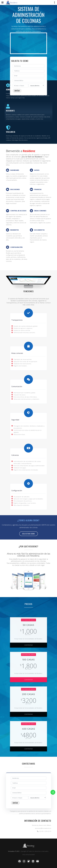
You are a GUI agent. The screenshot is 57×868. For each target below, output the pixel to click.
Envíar (17, 91)
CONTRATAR (28, 645)
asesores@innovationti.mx (43, 828)
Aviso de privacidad (28, 855)
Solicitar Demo (28, 534)
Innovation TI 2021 (14, 851)
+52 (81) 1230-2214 (45, 831)
